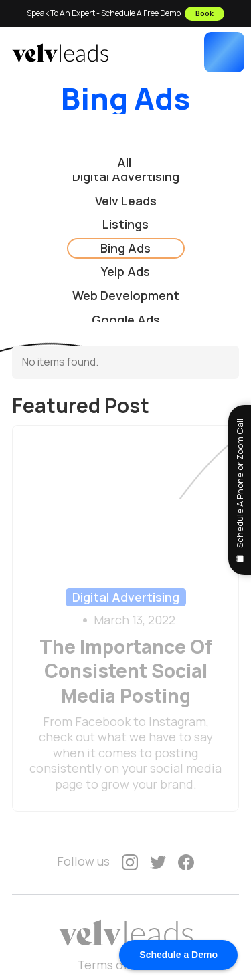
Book (204, 13)
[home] (60, 53)
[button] (224, 52)
